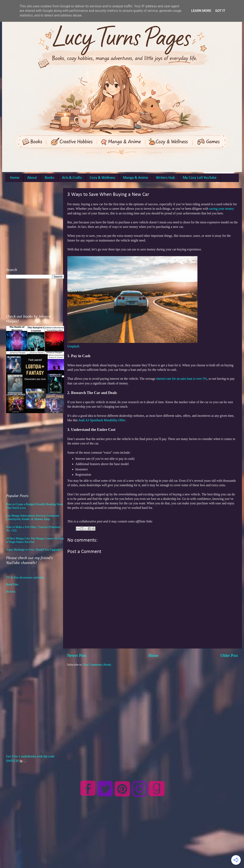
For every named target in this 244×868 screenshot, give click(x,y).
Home (15, 178)
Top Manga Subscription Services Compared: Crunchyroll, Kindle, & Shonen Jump (33, 517)
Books (49, 178)
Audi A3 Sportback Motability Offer (102, 420)
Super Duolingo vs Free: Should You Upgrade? (34, 550)
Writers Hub (165, 178)
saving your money (222, 209)
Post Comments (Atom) (97, 665)
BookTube (12, 584)
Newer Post (77, 655)
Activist (11, 591)
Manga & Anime (136, 178)
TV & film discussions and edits (25, 577)
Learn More (201, 11)
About (32, 178)
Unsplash (73, 346)
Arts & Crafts (72, 178)
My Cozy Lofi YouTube (200, 178)
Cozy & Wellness (102, 178)
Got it (220, 11)
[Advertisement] (38, 226)
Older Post (229, 655)
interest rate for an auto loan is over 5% (182, 379)
